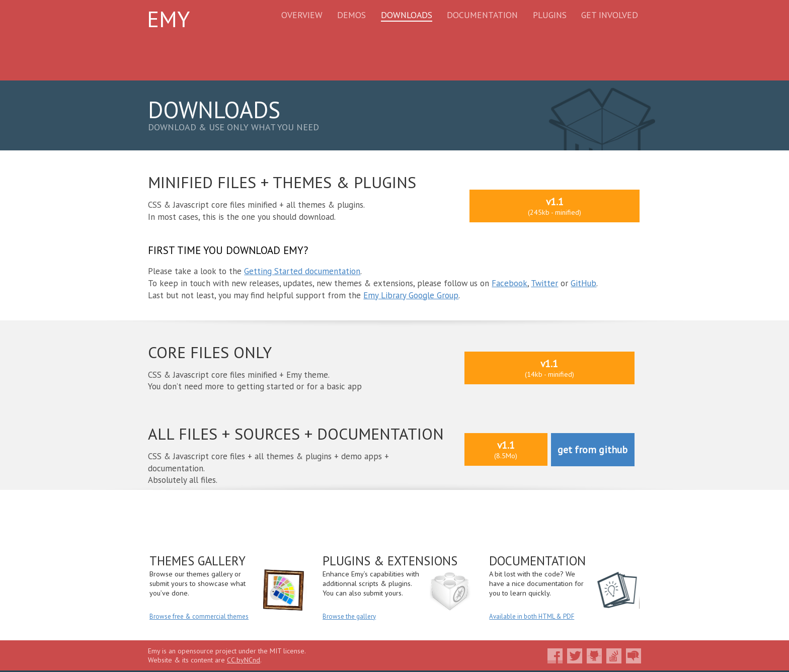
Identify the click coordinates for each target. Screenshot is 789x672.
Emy (168, 19)
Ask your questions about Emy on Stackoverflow (614, 656)
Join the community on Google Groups (634, 656)
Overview (302, 15)
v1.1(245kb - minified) (555, 206)
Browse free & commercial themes (199, 616)
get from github (593, 449)
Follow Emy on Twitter (575, 656)
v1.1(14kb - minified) (549, 368)
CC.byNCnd (244, 660)
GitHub (583, 283)
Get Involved (610, 15)
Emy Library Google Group (411, 295)
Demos (351, 15)
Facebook (509, 283)
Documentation (482, 15)
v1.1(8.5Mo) (506, 449)
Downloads (407, 15)
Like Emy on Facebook (555, 656)
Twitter (544, 283)
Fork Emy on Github (594, 656)
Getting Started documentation (302, 271)
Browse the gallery (349, 616)
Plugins (550, 15)
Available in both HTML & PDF (532, 616)
